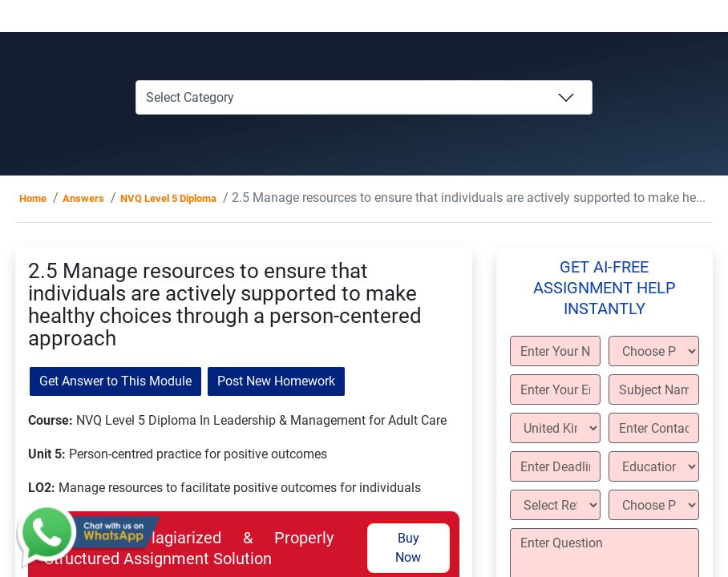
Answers (83, 198)
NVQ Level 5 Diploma (168, 198)
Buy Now (408, 548)
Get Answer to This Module (115, 381)
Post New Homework (276, 381)
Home (33, 198)
